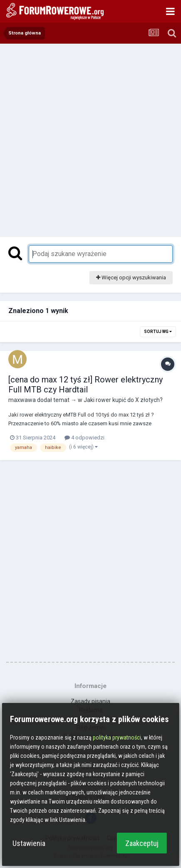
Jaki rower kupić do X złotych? (123, 400)
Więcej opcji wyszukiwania (131, 277)
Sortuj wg (158, 332)
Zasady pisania (90, 701)
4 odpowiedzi (84, 438)
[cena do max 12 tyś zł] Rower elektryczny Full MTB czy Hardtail (86, 385)
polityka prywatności (117, 737)
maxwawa (22, 400)
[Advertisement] (90, 138)
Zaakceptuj (142, 843)
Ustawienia (29, 843)
